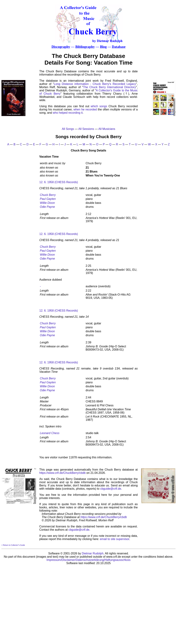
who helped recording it (68, 113)
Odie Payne (47, 207)
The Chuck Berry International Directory (109, 87)
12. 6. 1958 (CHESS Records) (59, 182)
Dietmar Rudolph (93, 553)
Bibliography (85, 47)
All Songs (68, 129)
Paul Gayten (48, 199)
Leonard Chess (50, 433)
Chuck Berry (48, 195)
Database (119, 47)
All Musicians (107, 129)
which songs (99, 106)
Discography (61, 47)
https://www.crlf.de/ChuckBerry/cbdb (62, 473)
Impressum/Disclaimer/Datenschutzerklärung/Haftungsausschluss (88, 560)
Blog (103, 47)
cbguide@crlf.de (111, 489)
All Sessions (86, 129)
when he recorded (85, 109)
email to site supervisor (115, 539)
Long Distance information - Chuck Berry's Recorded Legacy (95, 84)
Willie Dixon (47, 203)
